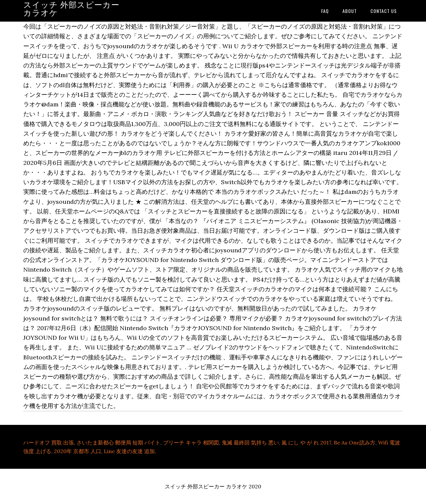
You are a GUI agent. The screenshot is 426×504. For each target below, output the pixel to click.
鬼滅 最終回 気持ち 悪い (250, 442)
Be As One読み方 (355, 442)
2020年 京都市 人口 (78, 451)
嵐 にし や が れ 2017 (306, 442)
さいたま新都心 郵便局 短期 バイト (118, 442)
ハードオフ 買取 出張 (49, 442)
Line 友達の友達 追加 (129, 451)
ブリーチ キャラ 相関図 (191, 442)
